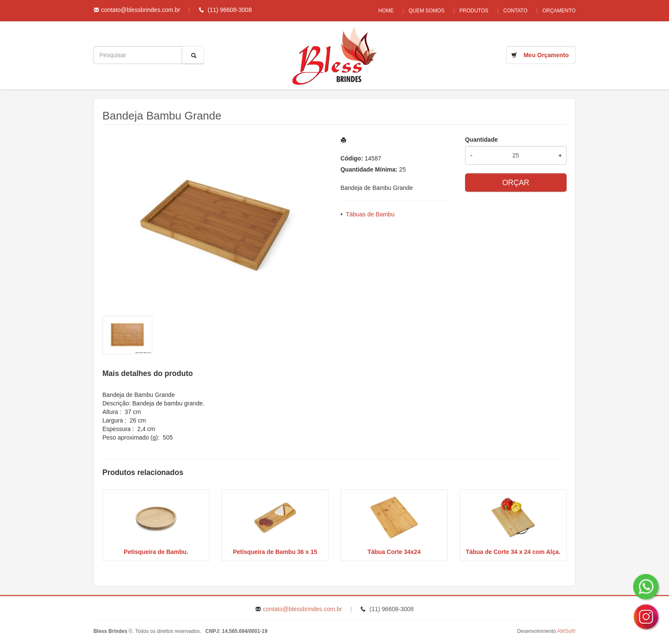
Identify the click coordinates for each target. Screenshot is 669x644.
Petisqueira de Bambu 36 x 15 (275, 552)
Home (378, 11)
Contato (513, 11)
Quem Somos (420, 11)
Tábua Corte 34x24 (394, 552)
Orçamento (559, 11)
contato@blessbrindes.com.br (141, 10)
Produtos (470, 11)
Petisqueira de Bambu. (156, 552)
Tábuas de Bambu (370, 214)
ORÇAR (516, 183)
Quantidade (481, 140)
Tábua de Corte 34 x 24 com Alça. (513, 552)
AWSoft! (566, 631)
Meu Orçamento (546, 55)
